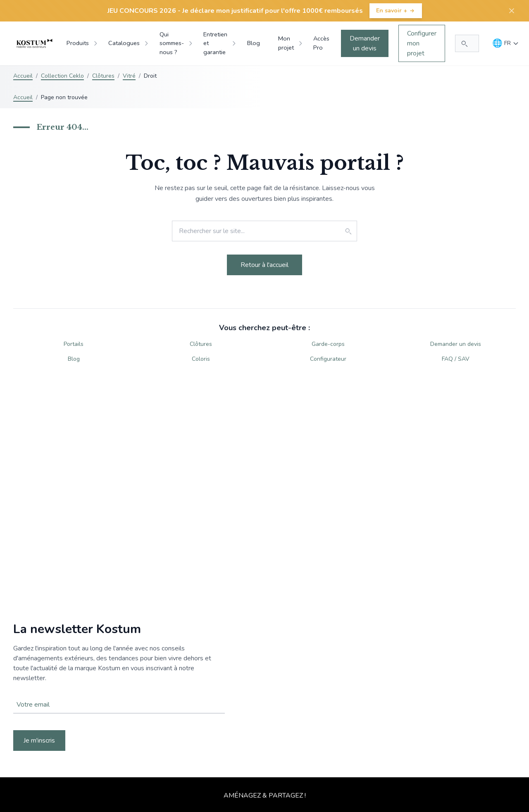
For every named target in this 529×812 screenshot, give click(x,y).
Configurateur (328, 359)
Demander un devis (365, 43)
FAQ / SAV (456, 359)
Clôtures (103, 76)
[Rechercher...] (467, 43)
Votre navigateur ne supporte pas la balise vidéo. (264, 686)
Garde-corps (328, 344)
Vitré (129, 76)
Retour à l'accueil (264, 265)
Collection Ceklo (62, 76)
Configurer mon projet (422, 43)
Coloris (201, 359)
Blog (74, 359)
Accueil (23, 76)
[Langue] (506, 43)
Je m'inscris (39, 741)
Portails (74, 344)
